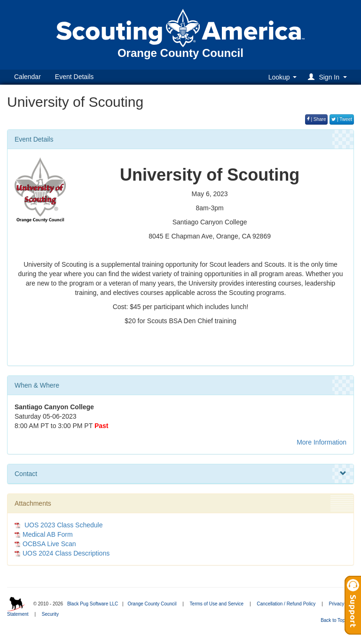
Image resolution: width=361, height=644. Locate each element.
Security (50, 614)
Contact (180, 474)
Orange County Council (152, 604)
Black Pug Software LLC (93, 604)
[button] (329, 77)
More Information (322, 442)
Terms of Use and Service (217, 604)
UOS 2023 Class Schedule (63, 525)
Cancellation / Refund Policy (286, 604)
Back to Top (336, 620)
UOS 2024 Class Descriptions (66, 553)
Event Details (74, 77)
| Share (317, 119)
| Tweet (342, 119)
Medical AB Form (48, 534)
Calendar (27, 77)
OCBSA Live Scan (49, 544)
